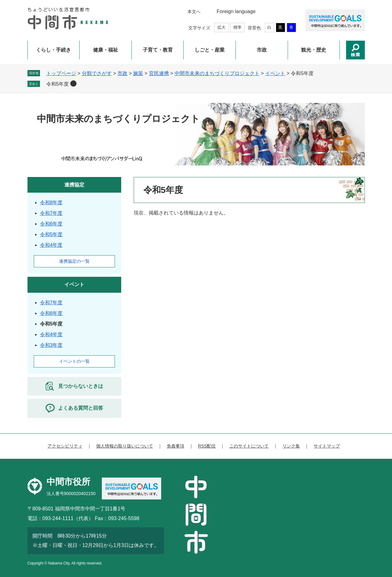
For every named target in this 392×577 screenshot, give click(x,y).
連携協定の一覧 (74, 261)
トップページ (61, 73)
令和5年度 (58, 84)
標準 (237, 27)
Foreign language (236, 11)
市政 (262, 50)
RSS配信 (207, 446)
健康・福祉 (106, 50)
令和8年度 (51, 202)
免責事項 (176, 446)
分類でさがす (97, 73)
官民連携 (159, 73)
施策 (138, 73)
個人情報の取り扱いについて (125, 446)
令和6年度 (51, 224)
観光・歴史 (314, 50)
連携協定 (74, 185)
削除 (73, 84)
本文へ (194, 12)
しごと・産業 (210, 50)
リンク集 (291, 446)
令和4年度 (51, 245)
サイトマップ (327, 446)
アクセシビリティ (65, 446)
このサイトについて (249, 446)
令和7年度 (51, 213)
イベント (275, 73)
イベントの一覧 (74, 361)
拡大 (221, 27)
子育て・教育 (158, 50)
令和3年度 (51, 345)
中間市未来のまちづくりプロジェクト (217, 73)
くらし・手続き (53, 50)
